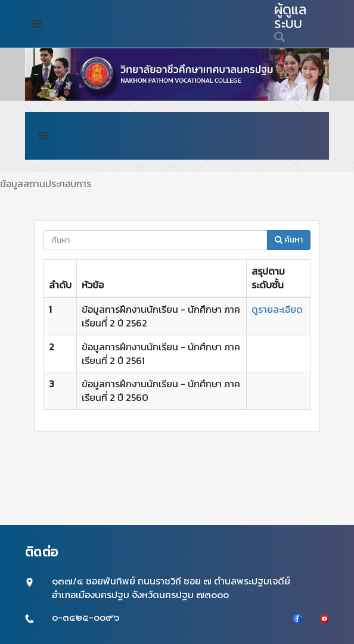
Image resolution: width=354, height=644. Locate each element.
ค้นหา (289, 240)
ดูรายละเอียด (277, 309)
